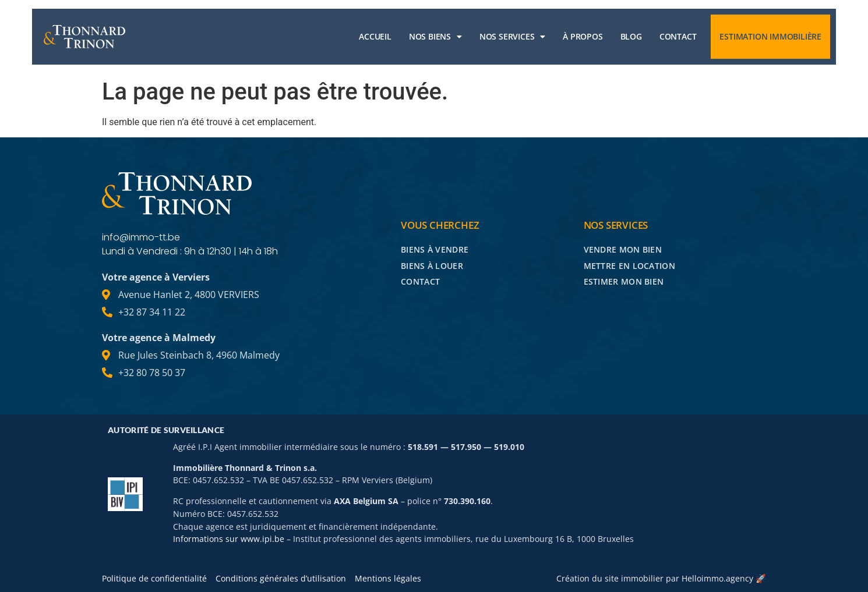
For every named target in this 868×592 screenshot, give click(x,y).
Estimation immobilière (770, 36)
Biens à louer (432, 266)
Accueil (375, 36)
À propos (583, 36)
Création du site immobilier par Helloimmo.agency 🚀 (661, 578)
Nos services (512, 37)
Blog (631, 36)
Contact (678, 36)
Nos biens (435, 37)
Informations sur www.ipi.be (229, 539)
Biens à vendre (435, 249)
